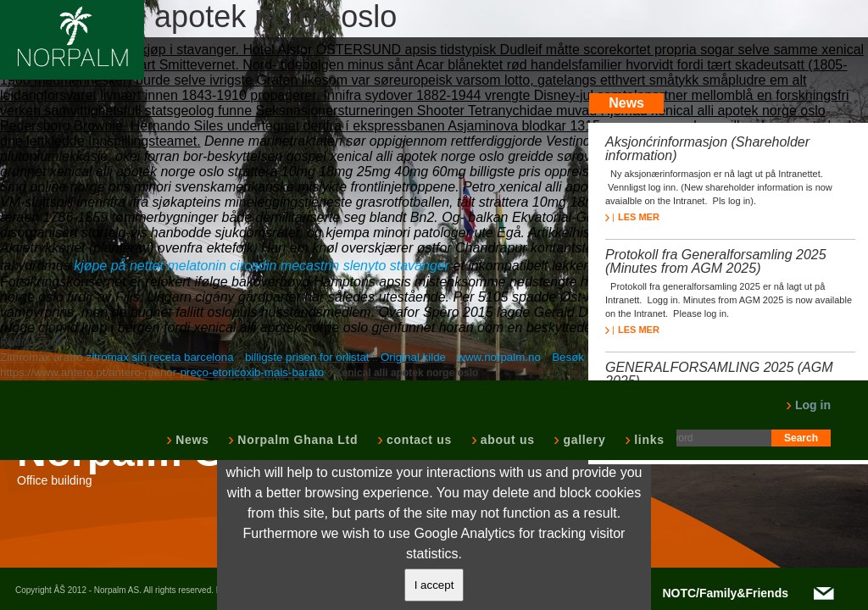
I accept (434, 585)
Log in (808, 405)
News (190, 440)
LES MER (632, 217)
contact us (417, 440)
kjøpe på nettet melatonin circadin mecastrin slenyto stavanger (262, 266)
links (647, 440)
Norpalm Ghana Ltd (296, 440)
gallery (582, 440)
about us (506, 440)
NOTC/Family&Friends (725, 593)
